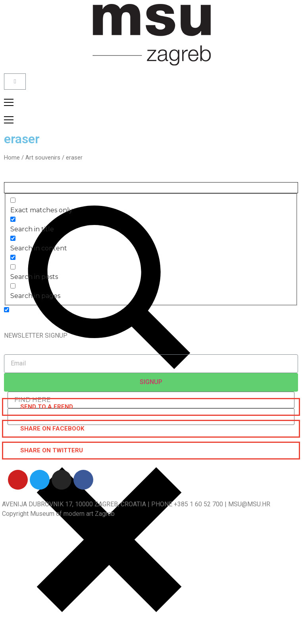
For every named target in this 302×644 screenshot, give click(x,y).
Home (12, 158)
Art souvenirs (43, 158)
